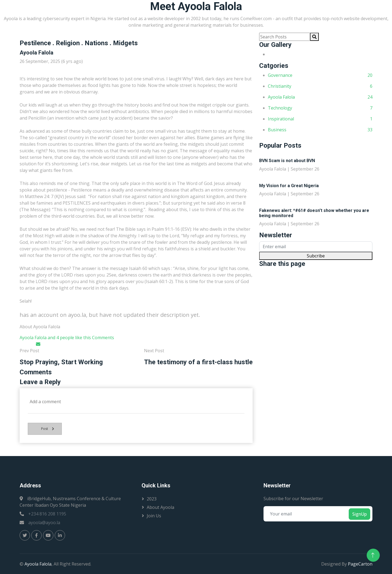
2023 (152, 499)
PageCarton (360, 564)
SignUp (359, 514)
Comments (103, 338)
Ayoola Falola (38, 564)
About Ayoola (160, 507)
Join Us (154, 516)
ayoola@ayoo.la (44, 523)
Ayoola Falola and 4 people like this (55, 338)
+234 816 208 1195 (47, 514)
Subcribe (316, 256)
